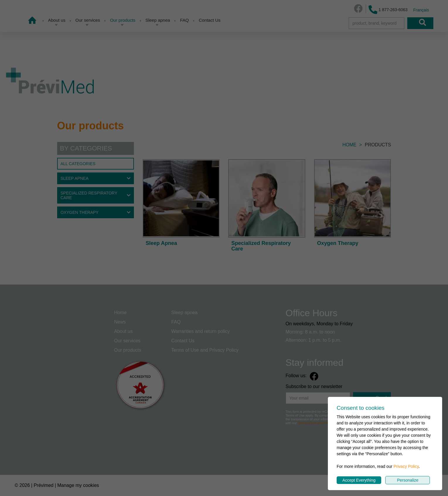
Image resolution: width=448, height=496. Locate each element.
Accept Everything (359, 480)
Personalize (408, 480)
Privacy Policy (406, 466)
